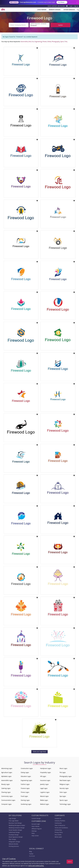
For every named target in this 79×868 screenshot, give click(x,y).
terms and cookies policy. (36, 866)
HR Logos (43, 776)
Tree (66, 42)
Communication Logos (8, 800)
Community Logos (7, 796)
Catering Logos (6, 788)
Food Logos (24, 796)
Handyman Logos (46, 768)
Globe (49, 42)
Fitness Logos (25, 792)
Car (33, 42)
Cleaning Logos (6, 792)
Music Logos (63, 768)
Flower (45, 42)
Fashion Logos (25, 784)
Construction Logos (27, 768)
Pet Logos (63, 772)
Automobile (24, 42)
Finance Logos (25, 788)
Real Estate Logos (65, 780)
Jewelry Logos (44, 784)
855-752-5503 (61, 6)
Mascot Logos (44, 796)
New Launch (14, 2)
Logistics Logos (45, 792)
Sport (62, 42)
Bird (30, 42)
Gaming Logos (25, 800)
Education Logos (26, 776)
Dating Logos (25, 772)
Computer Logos (6, 804)
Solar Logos (63, 792)
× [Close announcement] (77, 2)
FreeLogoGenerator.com (28, 2)
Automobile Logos (7, 780)
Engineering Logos (26, 780)
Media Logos (44, 800)
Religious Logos (64, 784)
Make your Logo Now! (39, 752)
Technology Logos (65, 804)
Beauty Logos (5, 784)
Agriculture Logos (7, 772)
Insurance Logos (45, 780)
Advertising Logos (7, 768)
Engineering (38, 42)
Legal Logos (44, 788)
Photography (56, 42)
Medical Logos (45, 804)
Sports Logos (64, 800)
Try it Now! (62, 2)
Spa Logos (63, 796)
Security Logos (64, 788)
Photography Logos (66, 776)
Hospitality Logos (45, 772)
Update (60, 25)
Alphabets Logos (6, 776)
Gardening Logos (26, 804)
